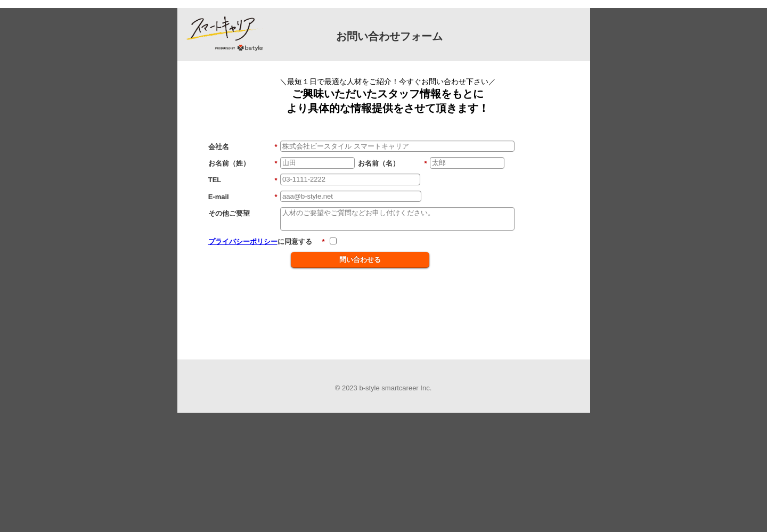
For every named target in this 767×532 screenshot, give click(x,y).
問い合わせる (360, 260)
